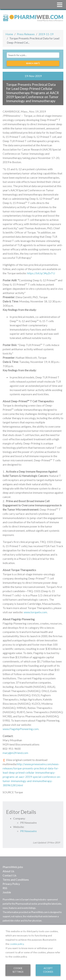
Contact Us (10, 875)
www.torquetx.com (35, 612)
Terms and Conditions (16, 880)
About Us (8, 871)
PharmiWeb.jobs (13, 867)
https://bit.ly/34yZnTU (41, 273)
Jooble (7, 892)
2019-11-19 (46, 34)
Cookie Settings (18, 970)
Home (9, 34)
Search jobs (33, 63)
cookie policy (17, 944)
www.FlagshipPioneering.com (21, 729)
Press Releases (26, 34)
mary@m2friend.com (15, 753)
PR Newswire (28, 831)
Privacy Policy (11, 884)
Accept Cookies (48, 970)
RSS (5, 888)
